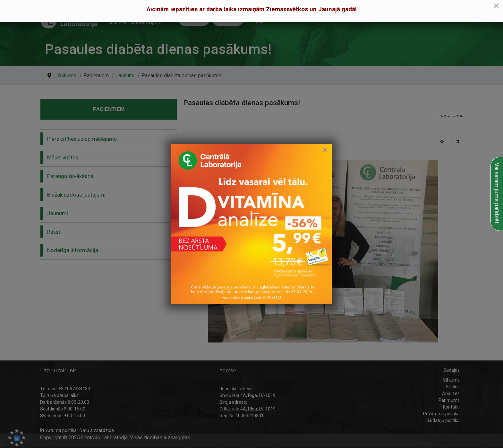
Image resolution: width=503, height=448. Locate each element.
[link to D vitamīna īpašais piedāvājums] (251, 224)
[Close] (325, 150)
